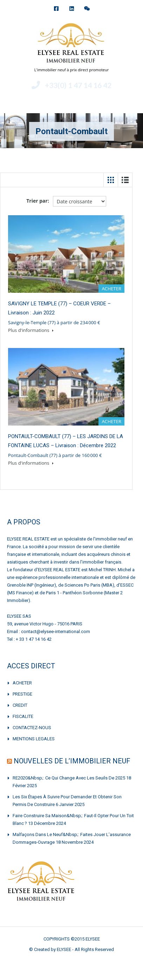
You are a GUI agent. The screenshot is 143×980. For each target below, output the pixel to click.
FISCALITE (23, 716)
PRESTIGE (22, 694)
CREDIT (20, 705)
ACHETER (22, 683)
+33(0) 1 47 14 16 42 (78, 85)
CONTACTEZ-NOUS (32, 728)
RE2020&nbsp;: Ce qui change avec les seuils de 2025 (69, 778)
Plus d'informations (31, 330)
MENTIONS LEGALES (34, 739)
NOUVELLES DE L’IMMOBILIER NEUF (72, 761)
